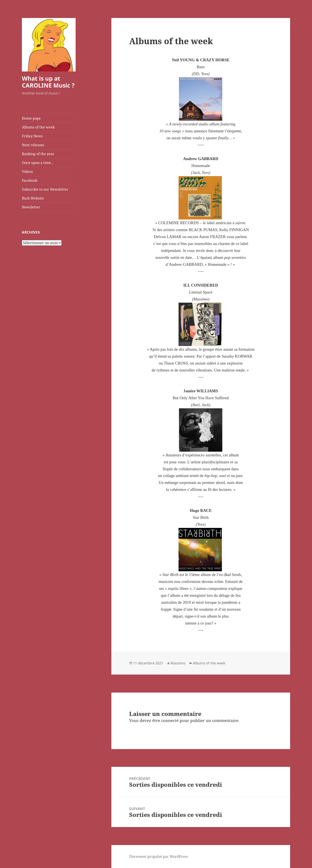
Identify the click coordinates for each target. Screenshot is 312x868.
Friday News (32, 136)
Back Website (33, 198)
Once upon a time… (38, 163)
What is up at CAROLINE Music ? (48, 82)
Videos (27, 172)
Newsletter (31, 207)
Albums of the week (38, 127)
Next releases (33, 145)
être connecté (165, 720)
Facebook (30, 180)
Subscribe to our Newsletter (45, 189)
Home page (31, 118)
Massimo (178, 663)
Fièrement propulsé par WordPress (158, 857)
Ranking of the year (38, 154)
